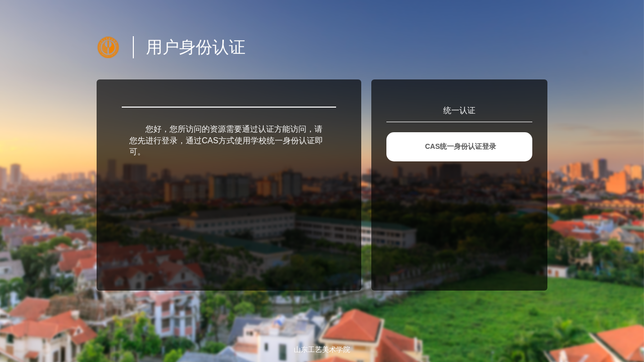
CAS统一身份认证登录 (461, 146)
